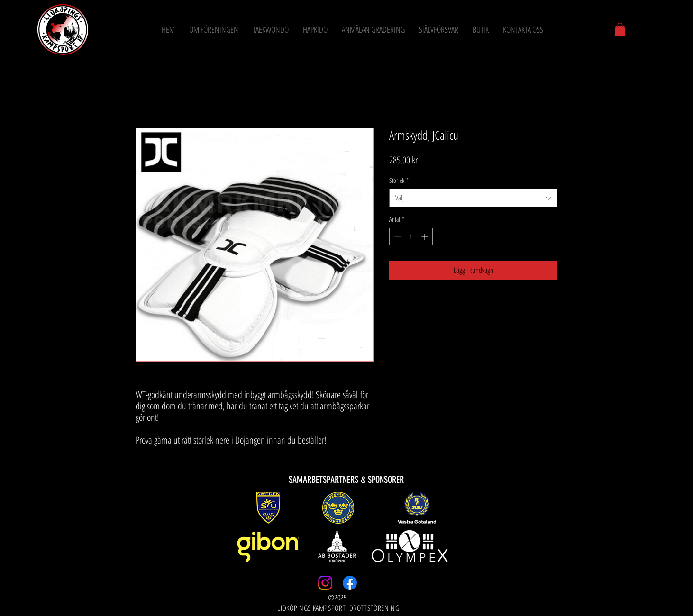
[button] (620, 30)
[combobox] (473, 198)
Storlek (399, 180)
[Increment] (425, 237)
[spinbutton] (411, 237)
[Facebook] (350, 583)
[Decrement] (397, 237)
